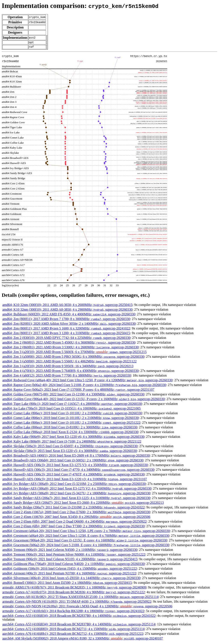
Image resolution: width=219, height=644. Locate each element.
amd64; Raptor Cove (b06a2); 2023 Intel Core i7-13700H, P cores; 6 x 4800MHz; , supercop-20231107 (78, 391)
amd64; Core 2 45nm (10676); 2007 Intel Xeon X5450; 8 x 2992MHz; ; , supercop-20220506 (76, 518)
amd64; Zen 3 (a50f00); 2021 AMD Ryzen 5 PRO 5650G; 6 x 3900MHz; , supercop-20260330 (73, 358)
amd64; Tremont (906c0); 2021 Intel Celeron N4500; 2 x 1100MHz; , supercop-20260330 (70, 551)
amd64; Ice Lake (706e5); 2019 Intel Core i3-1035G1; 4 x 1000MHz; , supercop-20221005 (72, 410)
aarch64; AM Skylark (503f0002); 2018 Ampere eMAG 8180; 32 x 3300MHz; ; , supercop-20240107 (83, 640)
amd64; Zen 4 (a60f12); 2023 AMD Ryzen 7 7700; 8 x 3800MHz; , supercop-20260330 (67, 377)
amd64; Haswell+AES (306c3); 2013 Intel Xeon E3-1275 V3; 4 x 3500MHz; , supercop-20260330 (75, 466)
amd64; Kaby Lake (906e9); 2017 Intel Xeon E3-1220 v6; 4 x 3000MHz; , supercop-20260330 (73, 438)
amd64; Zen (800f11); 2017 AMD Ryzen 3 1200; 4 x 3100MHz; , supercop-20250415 (66, 334)
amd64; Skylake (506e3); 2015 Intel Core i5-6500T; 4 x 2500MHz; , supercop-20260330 (70, 447)
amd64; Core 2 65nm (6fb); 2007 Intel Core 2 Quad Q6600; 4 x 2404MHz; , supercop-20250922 (74, 523)
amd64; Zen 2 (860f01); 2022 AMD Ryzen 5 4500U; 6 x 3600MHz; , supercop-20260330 (69, 344)
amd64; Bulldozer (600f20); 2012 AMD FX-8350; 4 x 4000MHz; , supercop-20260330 (69, 315)
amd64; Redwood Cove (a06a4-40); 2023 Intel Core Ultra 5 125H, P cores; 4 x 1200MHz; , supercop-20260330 (87, 381)
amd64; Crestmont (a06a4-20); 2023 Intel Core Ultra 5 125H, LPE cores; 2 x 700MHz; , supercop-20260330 (86, 532)
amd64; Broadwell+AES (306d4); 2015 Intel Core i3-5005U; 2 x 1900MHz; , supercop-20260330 (73, 461)
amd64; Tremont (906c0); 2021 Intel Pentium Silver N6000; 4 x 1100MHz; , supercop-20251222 (74, 556)
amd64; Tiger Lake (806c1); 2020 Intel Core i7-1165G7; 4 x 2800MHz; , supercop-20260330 (72, 405)
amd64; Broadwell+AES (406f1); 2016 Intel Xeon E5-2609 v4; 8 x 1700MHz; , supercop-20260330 (76, 457)
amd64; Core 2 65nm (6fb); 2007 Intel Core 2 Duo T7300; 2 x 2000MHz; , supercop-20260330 (73, 527)
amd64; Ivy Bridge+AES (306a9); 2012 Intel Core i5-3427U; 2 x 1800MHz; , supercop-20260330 (76, 494)
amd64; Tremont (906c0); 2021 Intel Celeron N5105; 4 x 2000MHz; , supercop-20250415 (70, 560)
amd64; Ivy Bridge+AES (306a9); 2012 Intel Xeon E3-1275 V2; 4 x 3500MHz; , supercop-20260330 (77, 490)
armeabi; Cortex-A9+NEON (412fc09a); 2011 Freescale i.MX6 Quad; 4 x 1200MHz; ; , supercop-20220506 (87, 607)
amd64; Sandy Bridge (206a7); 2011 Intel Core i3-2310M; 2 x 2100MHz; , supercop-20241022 (73, 509)
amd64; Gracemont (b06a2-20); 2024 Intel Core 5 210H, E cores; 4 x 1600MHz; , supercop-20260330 (86, 546)
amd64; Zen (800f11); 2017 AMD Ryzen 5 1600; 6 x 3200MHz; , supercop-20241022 (66, 330)
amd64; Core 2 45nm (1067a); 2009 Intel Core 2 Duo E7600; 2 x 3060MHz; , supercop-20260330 (76, 513)
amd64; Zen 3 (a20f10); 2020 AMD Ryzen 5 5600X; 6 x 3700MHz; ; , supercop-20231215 (74, 353)
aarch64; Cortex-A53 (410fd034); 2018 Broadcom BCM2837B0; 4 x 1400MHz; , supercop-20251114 (79, 625)
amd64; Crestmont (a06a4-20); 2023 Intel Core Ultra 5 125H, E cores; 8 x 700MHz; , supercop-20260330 (86, 537)
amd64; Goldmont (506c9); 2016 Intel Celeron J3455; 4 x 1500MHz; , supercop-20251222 (70, 570)
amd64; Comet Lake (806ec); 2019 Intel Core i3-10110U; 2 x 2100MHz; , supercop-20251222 (71, 424)
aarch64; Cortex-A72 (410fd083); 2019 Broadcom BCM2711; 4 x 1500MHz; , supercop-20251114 (73, 630)
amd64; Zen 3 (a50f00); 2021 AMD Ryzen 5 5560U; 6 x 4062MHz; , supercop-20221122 (70, 363)
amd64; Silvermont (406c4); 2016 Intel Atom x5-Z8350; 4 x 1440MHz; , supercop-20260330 (71, 579)
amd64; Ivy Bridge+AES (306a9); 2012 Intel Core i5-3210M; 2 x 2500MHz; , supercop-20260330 (74, 485)
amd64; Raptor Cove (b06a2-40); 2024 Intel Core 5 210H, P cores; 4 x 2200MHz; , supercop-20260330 (84, 386)
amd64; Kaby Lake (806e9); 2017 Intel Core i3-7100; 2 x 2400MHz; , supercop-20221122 (72, 443)
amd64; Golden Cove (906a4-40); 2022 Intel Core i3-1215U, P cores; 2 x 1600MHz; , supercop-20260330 (84, 400)
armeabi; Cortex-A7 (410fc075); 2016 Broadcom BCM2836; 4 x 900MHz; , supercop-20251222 (74, 593)
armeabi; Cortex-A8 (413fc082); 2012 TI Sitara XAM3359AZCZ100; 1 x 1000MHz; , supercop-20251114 (80, 598)
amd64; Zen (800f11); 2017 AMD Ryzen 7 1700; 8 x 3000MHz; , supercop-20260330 (66, 320)
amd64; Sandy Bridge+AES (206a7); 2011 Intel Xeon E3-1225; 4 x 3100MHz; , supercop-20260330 (76, 499)
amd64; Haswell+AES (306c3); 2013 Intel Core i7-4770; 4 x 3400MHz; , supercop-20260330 (78, 471)
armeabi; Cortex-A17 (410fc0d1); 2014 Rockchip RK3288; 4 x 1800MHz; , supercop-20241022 (73, 612)
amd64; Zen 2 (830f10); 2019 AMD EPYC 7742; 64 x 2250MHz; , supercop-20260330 (66, 339)
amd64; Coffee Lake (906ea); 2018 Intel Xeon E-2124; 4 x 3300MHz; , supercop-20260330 (70, 433)
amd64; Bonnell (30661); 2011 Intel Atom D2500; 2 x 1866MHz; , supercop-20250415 (67, 584)
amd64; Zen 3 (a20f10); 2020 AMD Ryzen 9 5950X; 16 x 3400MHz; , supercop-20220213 (68, 367)
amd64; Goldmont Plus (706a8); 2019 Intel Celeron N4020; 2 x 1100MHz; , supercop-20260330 (73, 565)
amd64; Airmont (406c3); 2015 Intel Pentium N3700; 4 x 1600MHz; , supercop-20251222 (69, 575)
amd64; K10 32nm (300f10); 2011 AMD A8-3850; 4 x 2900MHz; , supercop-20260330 (67, 311)
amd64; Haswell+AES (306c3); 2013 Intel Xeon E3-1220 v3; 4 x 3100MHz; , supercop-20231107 (75, 480)
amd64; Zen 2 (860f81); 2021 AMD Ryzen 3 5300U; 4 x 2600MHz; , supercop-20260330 (70, 348)
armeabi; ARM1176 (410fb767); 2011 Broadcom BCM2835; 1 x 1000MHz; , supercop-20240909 (74, 589)
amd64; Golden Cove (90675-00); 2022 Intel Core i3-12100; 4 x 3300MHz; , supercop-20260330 (73, 396)
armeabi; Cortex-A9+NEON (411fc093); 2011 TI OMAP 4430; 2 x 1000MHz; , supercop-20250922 (77, 603)
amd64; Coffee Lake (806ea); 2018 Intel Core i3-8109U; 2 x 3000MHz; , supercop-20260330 (70, 429)
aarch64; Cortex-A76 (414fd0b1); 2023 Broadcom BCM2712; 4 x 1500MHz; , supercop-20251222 (73, 635)
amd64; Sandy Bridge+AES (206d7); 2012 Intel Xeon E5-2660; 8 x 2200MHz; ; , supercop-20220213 (83, 504)
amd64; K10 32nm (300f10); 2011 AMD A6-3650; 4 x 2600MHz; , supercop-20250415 (67, 306)
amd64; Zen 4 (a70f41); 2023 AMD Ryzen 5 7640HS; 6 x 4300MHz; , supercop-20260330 (70, 372)
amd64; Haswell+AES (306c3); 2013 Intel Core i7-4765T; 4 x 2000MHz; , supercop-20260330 (73, 476)
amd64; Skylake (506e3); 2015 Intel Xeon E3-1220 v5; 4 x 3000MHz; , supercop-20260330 (70, 452)
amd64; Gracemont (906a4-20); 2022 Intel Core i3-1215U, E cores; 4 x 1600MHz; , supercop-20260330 (85, 542)
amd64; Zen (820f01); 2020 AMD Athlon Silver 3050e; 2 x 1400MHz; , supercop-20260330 (69, 325)
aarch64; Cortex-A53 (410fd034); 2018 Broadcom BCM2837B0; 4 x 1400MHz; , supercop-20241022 (79, 617)
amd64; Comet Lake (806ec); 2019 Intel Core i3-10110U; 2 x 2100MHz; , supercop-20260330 (72, 414)
